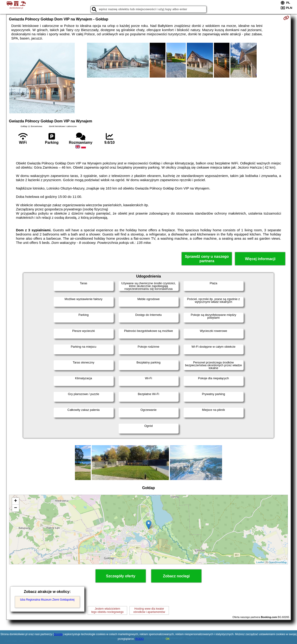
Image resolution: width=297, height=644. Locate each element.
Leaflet (260, 562)
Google (58, 634)
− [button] (15, 508)
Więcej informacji (260, 259)
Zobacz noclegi (176, 576)
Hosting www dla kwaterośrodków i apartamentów (149, 610)
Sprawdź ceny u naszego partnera (207, 259)
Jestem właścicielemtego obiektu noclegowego (107, 610)
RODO (139, 639)
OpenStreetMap (278, 562)
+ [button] (15, 501)
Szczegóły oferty (121, 576)
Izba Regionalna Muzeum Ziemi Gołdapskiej (47, 600)
